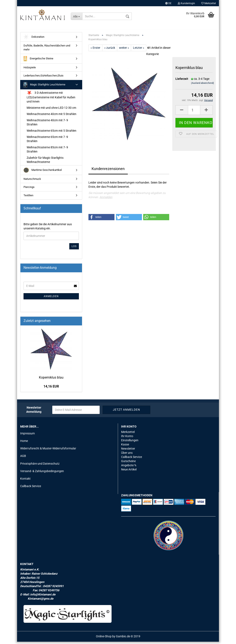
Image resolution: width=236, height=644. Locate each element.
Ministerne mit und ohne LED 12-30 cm (51, 110)
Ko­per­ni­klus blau (51, 380)
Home (24, 443)
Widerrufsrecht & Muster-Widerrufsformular (48, 451)
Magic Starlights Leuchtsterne (44, 87)
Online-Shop (104, 639)
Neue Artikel (129, 472)
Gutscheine (128, 463)
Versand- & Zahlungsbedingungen (42, 473)
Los (74, 249)
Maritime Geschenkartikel (43, 172)
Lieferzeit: (180, 81)
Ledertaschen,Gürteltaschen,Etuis (43, 78)
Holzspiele (30, 70)
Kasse (125, 447)
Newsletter (128, 451)
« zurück (110, 50)
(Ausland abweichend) (202, 86)
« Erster (95, 50)
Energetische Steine (38, 61)
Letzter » (139, 50)
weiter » (124, 50)
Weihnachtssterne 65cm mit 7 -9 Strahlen (47, 141)
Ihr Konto (127, 438)
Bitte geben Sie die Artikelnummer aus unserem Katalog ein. (48, 229)
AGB (23, 458)
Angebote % (129, 468)
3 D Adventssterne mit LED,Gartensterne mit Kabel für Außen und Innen (51, 99)
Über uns (127, 455)
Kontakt (25, 481)
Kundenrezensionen (108, 171)
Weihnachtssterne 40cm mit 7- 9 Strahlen (47, 125)
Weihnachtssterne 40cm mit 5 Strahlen (52, 116)
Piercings (29, 189)
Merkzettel (209, 3)
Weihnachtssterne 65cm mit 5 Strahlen (52, 133)
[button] (101, 219)
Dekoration (34, 39)
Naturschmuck (32, 181)
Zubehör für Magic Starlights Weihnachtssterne (45, 162)
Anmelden (106, 199)
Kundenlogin (186, 3)
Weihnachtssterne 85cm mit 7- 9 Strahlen (47, 152)
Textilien (28, 198)
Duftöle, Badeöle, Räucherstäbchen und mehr (47, 50)
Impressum (27, 436)
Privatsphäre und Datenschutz (40, 466)
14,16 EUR (51, 389)
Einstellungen (130, 443)
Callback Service (31, 488)
